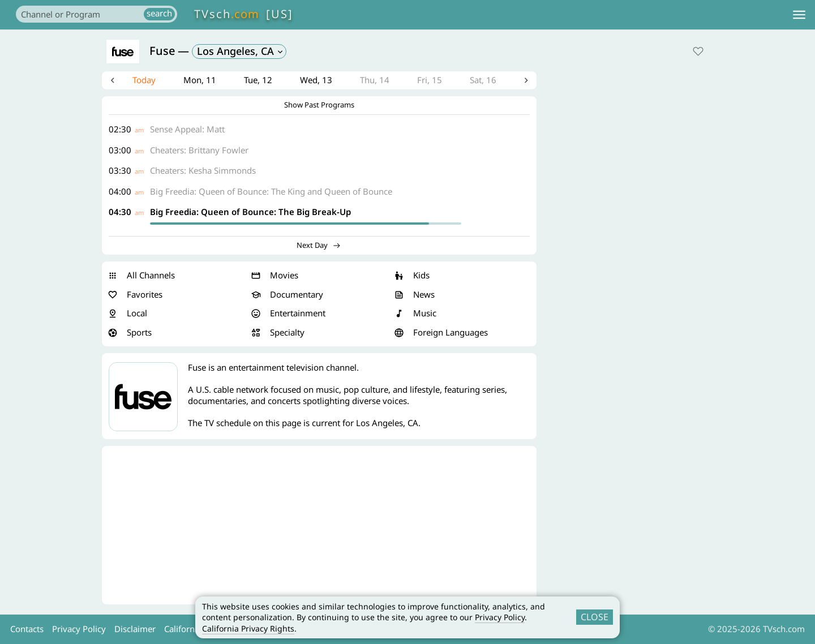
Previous (115, 81)
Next (524, 81)
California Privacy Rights (248, 628)
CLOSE (595, 617)
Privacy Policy (500, 617)
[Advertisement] (319, 527)
